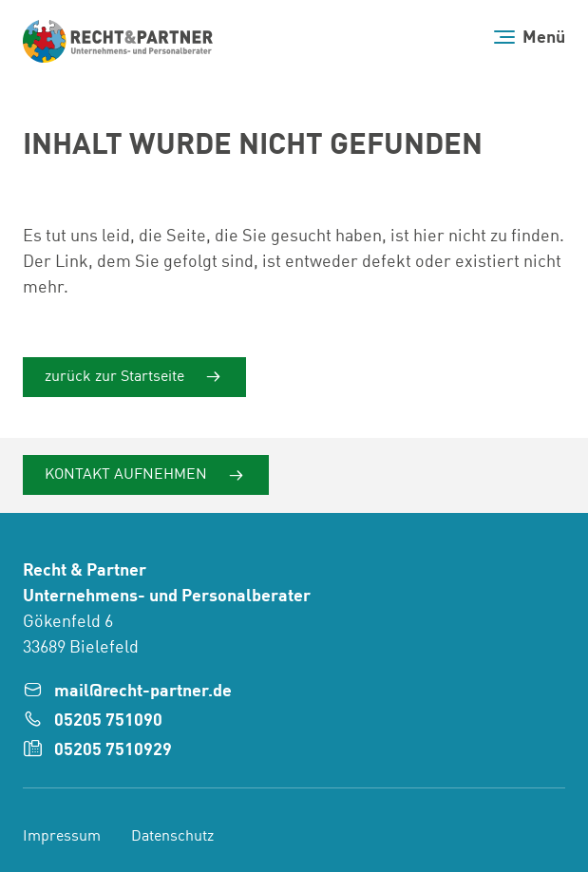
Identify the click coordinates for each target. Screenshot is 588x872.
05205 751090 (108, 721)
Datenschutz (172, 837)
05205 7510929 (113, 750)
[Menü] (530, 38)
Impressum (62, 837)
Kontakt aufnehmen (128, 475)
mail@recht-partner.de (143, 692)
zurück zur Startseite (116, 377)
